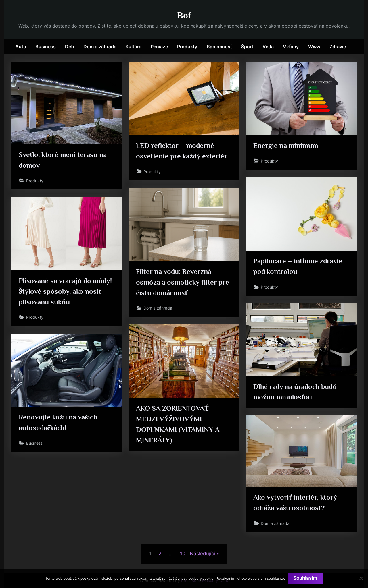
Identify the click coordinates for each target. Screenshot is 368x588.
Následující (202, 554)
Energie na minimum (286, 146)
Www (314, 47)
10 (183, 554)
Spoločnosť (219, 47)
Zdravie (338, 47)
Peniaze (159, 47)
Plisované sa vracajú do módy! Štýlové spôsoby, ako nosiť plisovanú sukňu (66, 292)
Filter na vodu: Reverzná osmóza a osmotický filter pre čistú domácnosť (183, 282)
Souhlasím (305, 578)
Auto (21, 47)
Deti (69, 47)
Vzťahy (291, 47)
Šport (247, 47)
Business (46, 47)
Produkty (187, 47)
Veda (268, 47)
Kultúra (134, 47)
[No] (361, 578)
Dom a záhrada (100, 47)
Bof (184, 15)
